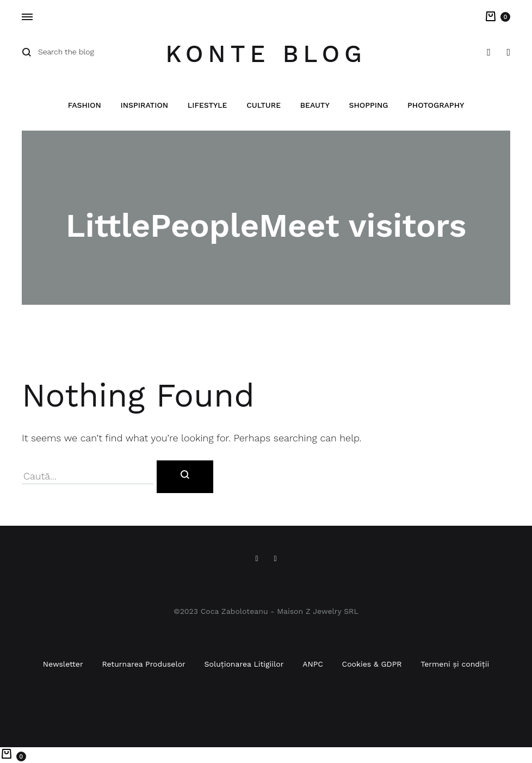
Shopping (368, 105)
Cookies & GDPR (372, 664)
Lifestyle (208, 105)
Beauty (315, 105)
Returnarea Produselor (143, 664)
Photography (436, 105)
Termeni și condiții (455, 664)
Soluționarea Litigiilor (244, 664)
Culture (264, 105)
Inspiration (144, 105)
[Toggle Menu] (27, 17)
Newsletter (63, 664)
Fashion (85, 105)
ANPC (313, 664)
